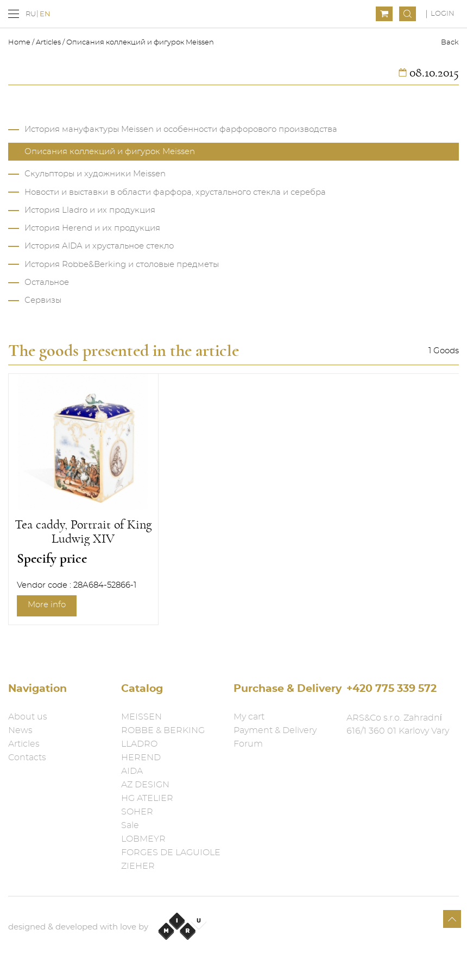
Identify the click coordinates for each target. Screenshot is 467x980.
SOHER (137, 812)
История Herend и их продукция (92, 228)
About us (28, 717)
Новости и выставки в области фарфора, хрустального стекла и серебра (175, 192)
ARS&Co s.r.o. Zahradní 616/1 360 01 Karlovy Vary (398, 724)
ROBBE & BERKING (163, 730)
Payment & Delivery (275, 730)
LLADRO (139, 744)
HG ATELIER (147, 798)
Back (450, 43)
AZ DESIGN (145, 785)
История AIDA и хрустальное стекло (99, 246)
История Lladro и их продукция (90, 210)
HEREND (141, 758)
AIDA (132, 771)
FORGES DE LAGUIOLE (171, 852)
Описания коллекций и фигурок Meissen (140, 43)
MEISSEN (141, 717)
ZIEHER (138, 866)
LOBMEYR (143, 839)
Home (20, 43)
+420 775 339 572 (392, 689)
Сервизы (43, 300)
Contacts (27, 758)
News (20, 730)
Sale (130, 825)
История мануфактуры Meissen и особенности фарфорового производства (181, 129)
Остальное (47, 282)
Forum (248, 744)
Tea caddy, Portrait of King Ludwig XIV (83, 532)
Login (443, 14)
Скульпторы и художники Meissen (95, 174)
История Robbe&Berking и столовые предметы (122, 265)
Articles (48, 43)
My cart (249, 717)
